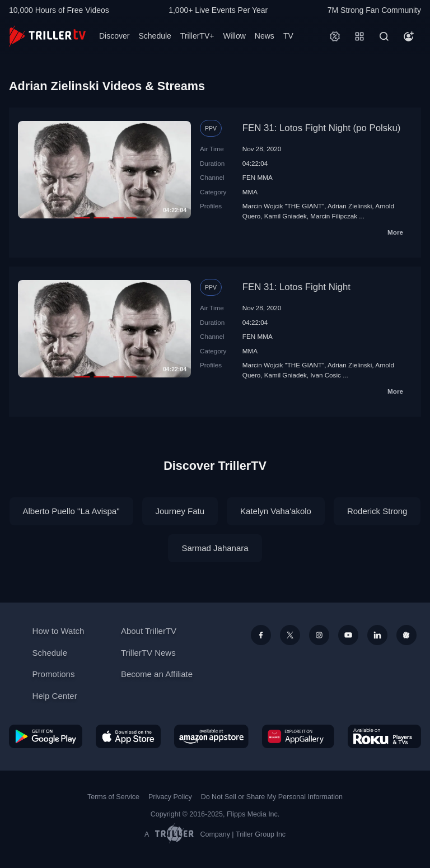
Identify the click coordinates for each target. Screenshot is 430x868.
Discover (114, 36)
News (265, 36)
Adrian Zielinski (350, 206)
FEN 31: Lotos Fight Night (296, 287)
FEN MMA (258, 177)
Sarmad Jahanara (215, 548)
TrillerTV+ (197, 36)
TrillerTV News (148, 653)
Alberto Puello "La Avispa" (71, 511)
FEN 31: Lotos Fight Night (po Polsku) (322, 128)
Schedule (155, 36)
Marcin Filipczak (334, 216)
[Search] (384, 36)
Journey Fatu (180, 511)
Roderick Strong (377, 511)
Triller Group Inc (261, 834)
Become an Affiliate (157, 674)
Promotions (54, 674)
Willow (234, 36)
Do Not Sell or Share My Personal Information (272, 797)
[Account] (409, 36)
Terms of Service (113, 797)
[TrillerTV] (47, 36)
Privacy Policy (170, 797)
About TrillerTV (149, 631)
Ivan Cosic (326, 375)
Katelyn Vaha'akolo (276, 511)
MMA (250, 192)
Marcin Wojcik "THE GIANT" (283, 206)
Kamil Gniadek (286, 216)
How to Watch (59, 631)
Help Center (55, 696)
